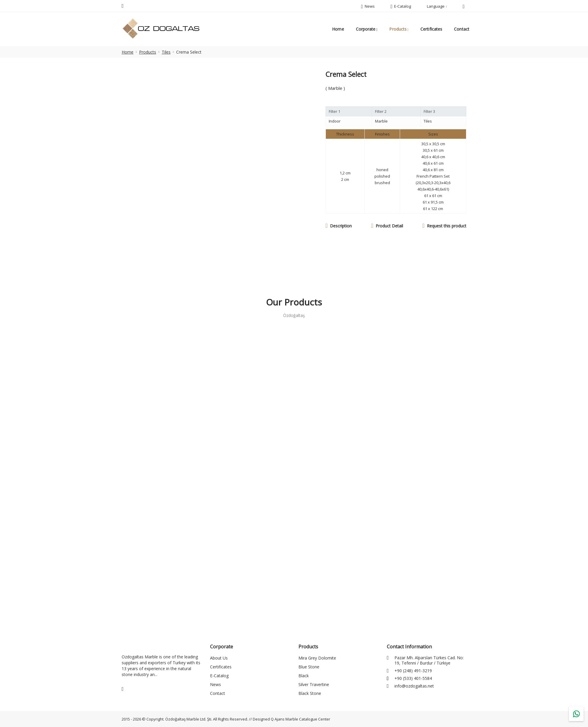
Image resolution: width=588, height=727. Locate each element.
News (215, 684)
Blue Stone (309, 667)
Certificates (431, 29)
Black (304, 676)
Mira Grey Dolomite (317, 658)
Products (398, 29)
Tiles (166, 52)
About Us (219, 658)
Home (338, 29)
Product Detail (389, 226)
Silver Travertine (314, 684)
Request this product (447, 226)
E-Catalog (219, 676)
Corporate (366, 29)
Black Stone (310, 693)
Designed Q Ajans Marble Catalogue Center (291, 719)
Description (341, 226)
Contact (462, 29)
